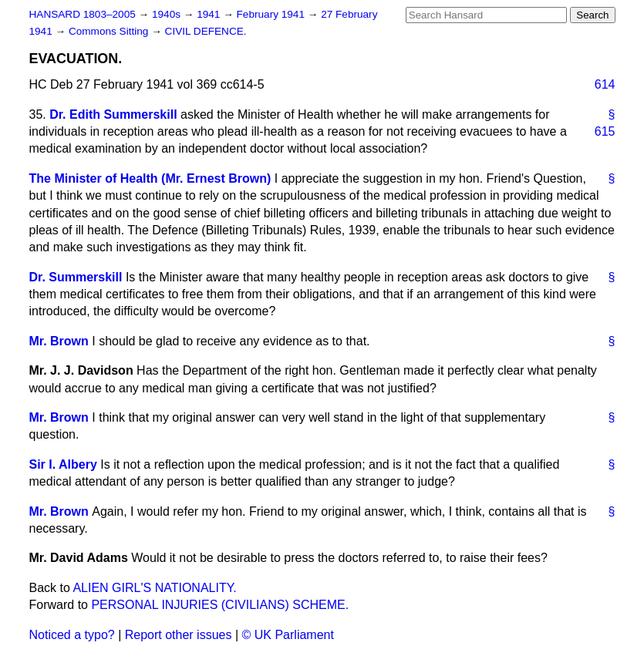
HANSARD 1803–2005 (83, 14)
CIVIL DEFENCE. (206, 31)
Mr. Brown (59, 341)
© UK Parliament (288, 635)
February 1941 (272, 14)
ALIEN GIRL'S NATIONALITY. (154, 588)
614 (605, 84)
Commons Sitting (110, 31)
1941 (210, 14)
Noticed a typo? (72, 635)
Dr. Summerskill (76, 277)
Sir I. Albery (63, 464)
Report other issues (179, 635)
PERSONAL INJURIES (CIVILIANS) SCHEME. (220, 605)
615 (605, 131)
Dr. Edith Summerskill (113, 114)
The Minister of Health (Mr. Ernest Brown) (150, 178)
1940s (168, 14)
